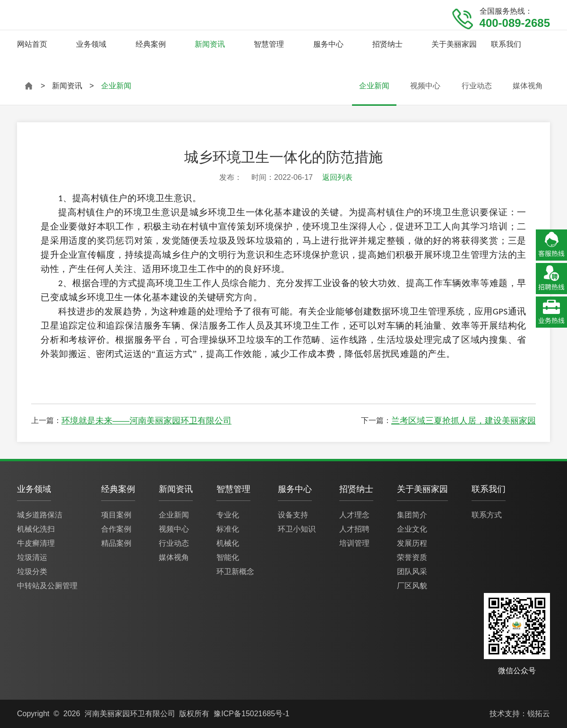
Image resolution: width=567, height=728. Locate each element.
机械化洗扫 (36, 529)
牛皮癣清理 (36, 543)
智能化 (228, 557)
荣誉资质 (412, 557)
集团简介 (412, 515)
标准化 (228, 529)
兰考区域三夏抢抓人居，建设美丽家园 (464, 421)
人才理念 (354, 515)
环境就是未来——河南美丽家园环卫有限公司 (146, 421)
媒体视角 (528, 86)
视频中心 (425, 86)
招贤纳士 (387, 44)
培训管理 (354, 543)
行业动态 (477, 86)
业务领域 (91, 44)
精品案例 (116, 543)
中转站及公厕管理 (47, 586)
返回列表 (337, 177)
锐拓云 (539, 714)
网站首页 (32, 44)
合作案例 (116, 529)
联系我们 (506, 44)
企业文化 (412, 529)
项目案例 (116, 515)
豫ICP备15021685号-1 (251, 714)
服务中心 (328, 44)
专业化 (228, 515)
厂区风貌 (412, 586)
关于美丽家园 (454, 44)
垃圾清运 (32, 557)
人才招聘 (354, 529)
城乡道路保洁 (40, 515)
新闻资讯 (210, 44)
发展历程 (412, 543)
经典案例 (151, 44)
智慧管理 (269, 44)
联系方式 (487, 515)
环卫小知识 (297, 529)
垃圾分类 (32, 571)
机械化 (228, 543)
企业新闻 (374, 86)
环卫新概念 (235, 571)
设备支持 (293, 515)
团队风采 (412, 571)
